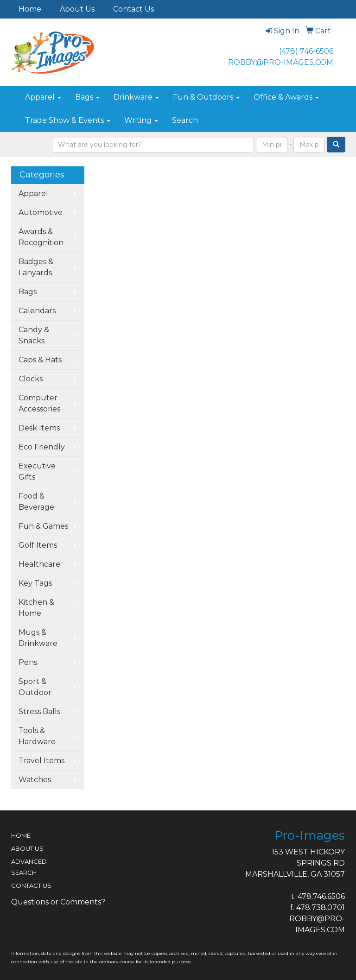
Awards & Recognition (41, 237)
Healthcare (39, 564)
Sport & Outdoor (35, 687)
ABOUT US (27, 848)
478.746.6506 (321, 896)
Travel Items (41, 761)
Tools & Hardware (37, 736)
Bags (87, 97)
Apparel (43, 97)
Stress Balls (39, 711)
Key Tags (35, 583)
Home (30, 9)
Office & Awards (286, 97)
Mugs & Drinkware (38, 638)
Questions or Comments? (58, 902)
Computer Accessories (39, 403)
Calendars (37, 311)
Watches (35, 780)
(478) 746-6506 (306, 51)
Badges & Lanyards (36, 267)
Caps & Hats (40, 360)
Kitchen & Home (36, 608)
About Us (77, 9)
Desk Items (39, 428)
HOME (21, 835)
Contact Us (133, 9)
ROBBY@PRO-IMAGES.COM (281, 62)
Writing (141, 120)
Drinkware (136, 97)
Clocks (31, 379)
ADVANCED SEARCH (29, 867)
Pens (28, 662)
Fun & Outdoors (206, 97)
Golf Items (38, 545)
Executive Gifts (37, 471)
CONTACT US (31, 885)
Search (185, 120)
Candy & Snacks (34, 335)
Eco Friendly (42, 447)
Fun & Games (43, 526)
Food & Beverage (36, 502)
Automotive (41, 212)
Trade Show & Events (68, 120)
